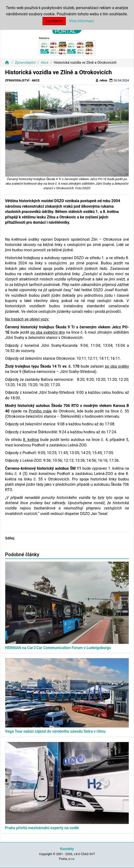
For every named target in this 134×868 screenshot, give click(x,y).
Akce (45, 63)
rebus (101, 80)
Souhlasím (54, 21)
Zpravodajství (25, 63)
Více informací (82, 21)
